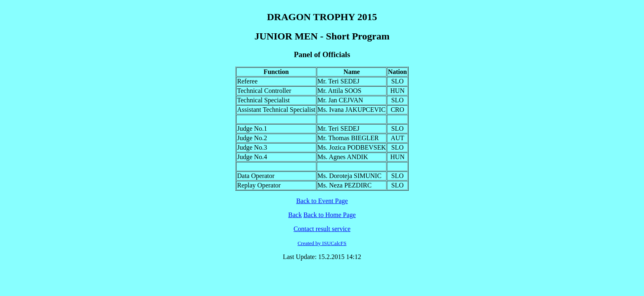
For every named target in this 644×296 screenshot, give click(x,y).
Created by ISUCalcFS (322, 243)
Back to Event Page (322, 201)
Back (295, 215)
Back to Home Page (330, 215)
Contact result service (322, 229)
